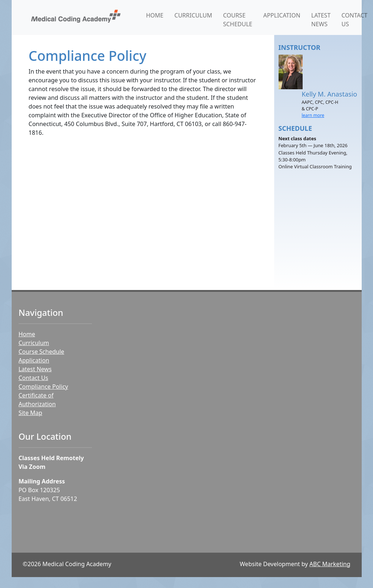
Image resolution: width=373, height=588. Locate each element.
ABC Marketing (330, 564)
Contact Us (33, 378)
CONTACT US (355, 20)
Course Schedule (41, 352)
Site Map (30, 413)
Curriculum (34, 343)
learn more (313, 115)
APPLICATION (282, 15)
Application (34, 360)
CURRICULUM (193, 15)
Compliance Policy (43, 387)
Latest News (35, 369)
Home (27, 334)
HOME (155, 15)
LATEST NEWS (321, 20)
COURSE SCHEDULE (238, 20)
